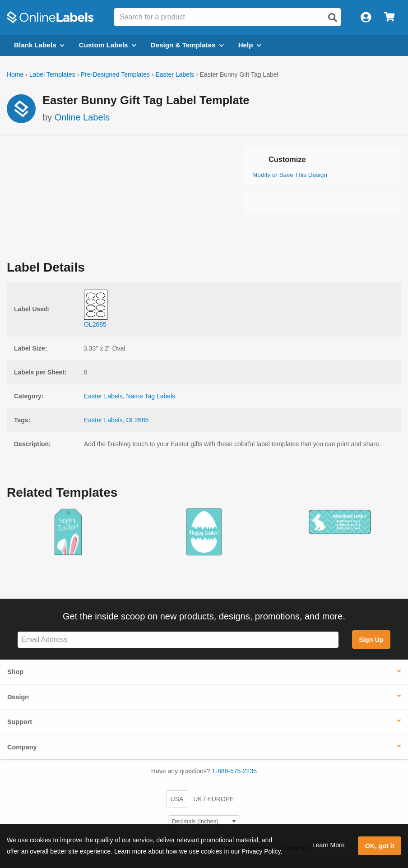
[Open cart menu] (389, 17)
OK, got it (380, 846)
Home (15, 74)
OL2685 (137, 420)
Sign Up (371, 640)
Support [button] (20, 722)
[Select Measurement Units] (204, 822)
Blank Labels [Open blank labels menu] (39, 45)
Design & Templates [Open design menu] (187, 45)
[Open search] (333, 18)
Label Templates (52, 74)
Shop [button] (15, 672)
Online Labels (82, 117)
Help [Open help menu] (250, 45)
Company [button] (22, 747)
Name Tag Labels (151, 396)
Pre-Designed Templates (115, 74)
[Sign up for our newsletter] (178, 640)
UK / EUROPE (213, 799)
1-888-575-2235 (235, 771)
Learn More (329, 845)
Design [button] (18, 697)
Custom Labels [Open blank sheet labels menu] (108, 45)
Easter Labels (175, 74)
